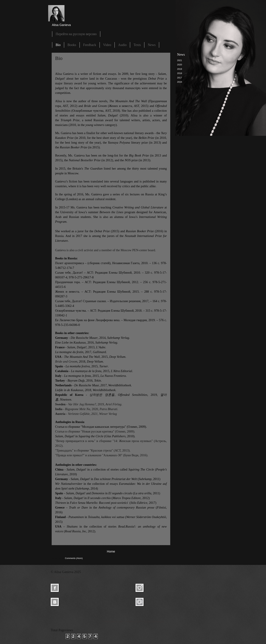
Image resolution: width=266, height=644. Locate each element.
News (152, 45)
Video (107, 45)
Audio (122, 45)
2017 (180, 78)
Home (111, 551)
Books (72, 45)
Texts (137, 45)
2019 (180, 69)
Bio (58, 45)
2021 (180, 60)
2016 (180, 82)
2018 (180, 73)
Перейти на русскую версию (76, 34)
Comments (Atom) (74, 558)
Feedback (90, 45)
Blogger (160, 622)
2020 (180, 65)
